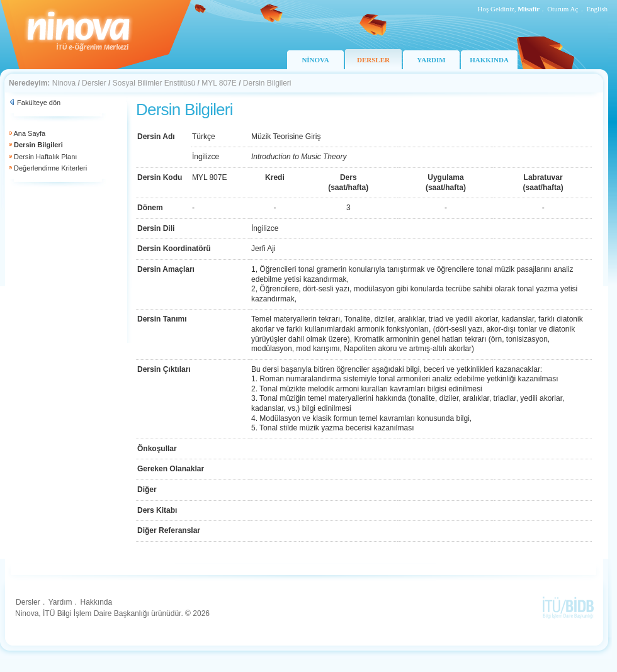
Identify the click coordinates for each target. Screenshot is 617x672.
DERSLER (373, 60)
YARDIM (431, 60)
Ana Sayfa (29, 133)
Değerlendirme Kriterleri (50, 168)
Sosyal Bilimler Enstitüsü (154, 83)
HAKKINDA (489, 60)
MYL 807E (219, 83)
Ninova (64, 83)
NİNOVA (315, 60)
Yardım (60, 602)
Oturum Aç (563, 9)
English (597, 9)
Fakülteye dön (39, 103)
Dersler (94, 83)
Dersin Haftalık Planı (45, 157)
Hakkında (96, 602)
